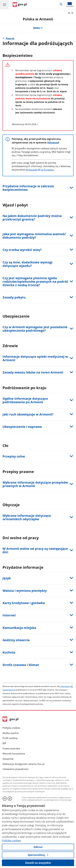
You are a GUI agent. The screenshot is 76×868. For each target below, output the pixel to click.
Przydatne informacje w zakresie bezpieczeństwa (28, 188)
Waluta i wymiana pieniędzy (25, 591)
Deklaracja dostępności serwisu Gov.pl (24, 764)
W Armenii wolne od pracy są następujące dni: (35, 550)
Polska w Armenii (38, 19)
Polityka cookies (11, 728)
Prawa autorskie (11, 748)
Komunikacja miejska (19, 628)
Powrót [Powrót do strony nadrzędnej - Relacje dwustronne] (10, 38)
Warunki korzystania (14, 753)
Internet (9, 615)
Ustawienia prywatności (16, 769)
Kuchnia (9, 652)
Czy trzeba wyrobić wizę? (22, 250)
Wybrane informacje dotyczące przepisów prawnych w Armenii (35, 484)
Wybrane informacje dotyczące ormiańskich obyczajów (27, 517)
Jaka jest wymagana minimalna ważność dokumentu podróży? (34, 236)
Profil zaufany (10, 738)
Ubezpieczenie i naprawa (22, 427)
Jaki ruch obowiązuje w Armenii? (28, 414)
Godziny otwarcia (16, 640)
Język (7, 578)
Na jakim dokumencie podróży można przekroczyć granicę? (32, 218)
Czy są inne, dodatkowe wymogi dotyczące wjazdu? (27, 264)
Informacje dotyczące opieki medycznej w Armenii (35, 358)
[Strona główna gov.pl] (20, 5)
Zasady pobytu (14, 297)
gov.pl (10, 719)
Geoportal (8, 759)
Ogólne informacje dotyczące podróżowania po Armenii (25, 400)
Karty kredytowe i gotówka (24, 603)
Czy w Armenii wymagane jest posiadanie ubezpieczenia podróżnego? (35, 329)
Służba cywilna (11, 733)
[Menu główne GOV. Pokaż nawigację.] (4, 4)
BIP (4, 743)
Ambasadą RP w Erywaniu (40, 170)
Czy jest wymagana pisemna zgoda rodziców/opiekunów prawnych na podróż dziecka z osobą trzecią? (35, 282)
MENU (38, 28)
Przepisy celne (14, 456)
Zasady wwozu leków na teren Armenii (33, 372)
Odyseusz (53, 142)
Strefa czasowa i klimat (21, 665)
